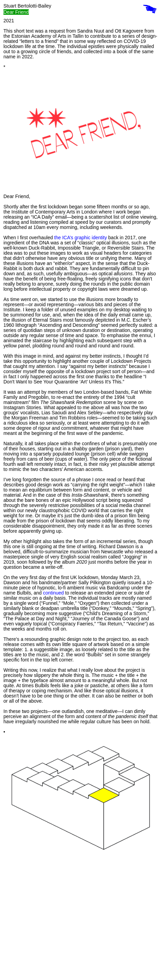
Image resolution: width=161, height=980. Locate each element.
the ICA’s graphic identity (81, 238)
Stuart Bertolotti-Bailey (27, 6)
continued (53, 593)
